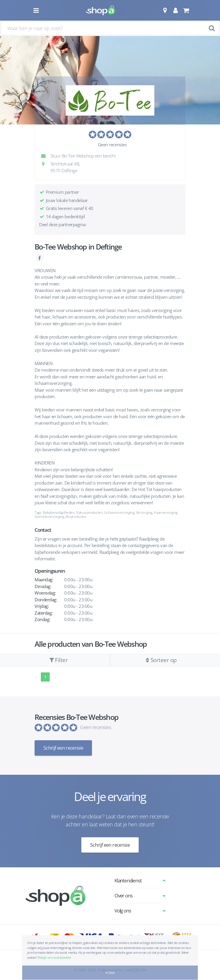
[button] (165, 10)
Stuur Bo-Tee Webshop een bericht (80, 156)
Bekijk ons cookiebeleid (55, 957)
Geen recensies (112, 145)
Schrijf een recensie (63, 748)
